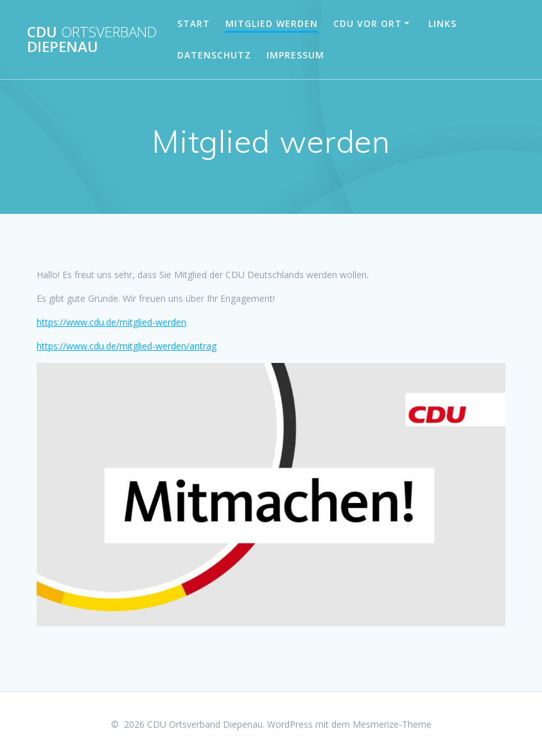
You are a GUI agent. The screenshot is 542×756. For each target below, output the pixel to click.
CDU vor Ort (368, 23)
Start (194, 23)
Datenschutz (214, 55)
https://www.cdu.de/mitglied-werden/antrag (127, 346)
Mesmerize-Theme (392, 724)
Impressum (295, 55)
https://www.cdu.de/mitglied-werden (111, 322)
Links (442, 23)
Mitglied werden (272, 23)
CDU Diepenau (92, 40)
